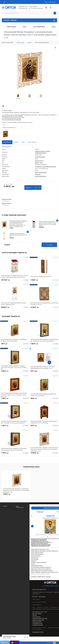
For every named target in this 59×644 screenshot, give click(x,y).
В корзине (49, 643)
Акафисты (34, 561)
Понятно (26, 637)
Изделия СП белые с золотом (42, 151)
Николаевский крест (37, 623)
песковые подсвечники (38, 620)
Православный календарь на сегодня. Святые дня (44, 551)
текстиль (35, 615)
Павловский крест (37, 622)
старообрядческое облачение (40, 618)
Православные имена (37, 566)
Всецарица (38, 174)
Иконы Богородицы (40, 157)
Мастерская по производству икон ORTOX (46, 167)
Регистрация (52, 2)
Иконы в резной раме (40, 176)
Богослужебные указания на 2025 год (41, 567)
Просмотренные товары (31, 467)
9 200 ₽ (7, 494)
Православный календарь (51, 508)
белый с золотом (39, 161)
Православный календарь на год (40, 549)
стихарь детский (36, 617)
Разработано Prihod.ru (38, 632)
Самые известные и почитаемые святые (42, 570)
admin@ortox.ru (41, 589)
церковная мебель (37, 613)
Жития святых (35, 557)
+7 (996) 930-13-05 (23, 7)
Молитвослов (35, 559)
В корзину (50, 245)
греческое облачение (38, 625)
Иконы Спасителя (36, 556)
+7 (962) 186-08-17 (33, 7)
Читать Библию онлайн (37, 552)
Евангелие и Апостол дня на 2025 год (41, 569)
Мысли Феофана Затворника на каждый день (44, 572)
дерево (37, 163)
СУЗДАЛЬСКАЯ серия (40, 153)
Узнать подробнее (7, 638)
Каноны (33, 564)
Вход (46, 2)
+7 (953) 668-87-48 (23, 8)
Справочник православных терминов (41, 577)
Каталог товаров (30, 20)
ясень (41, 163)
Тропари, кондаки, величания (39, 562)
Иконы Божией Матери (41, 172)
